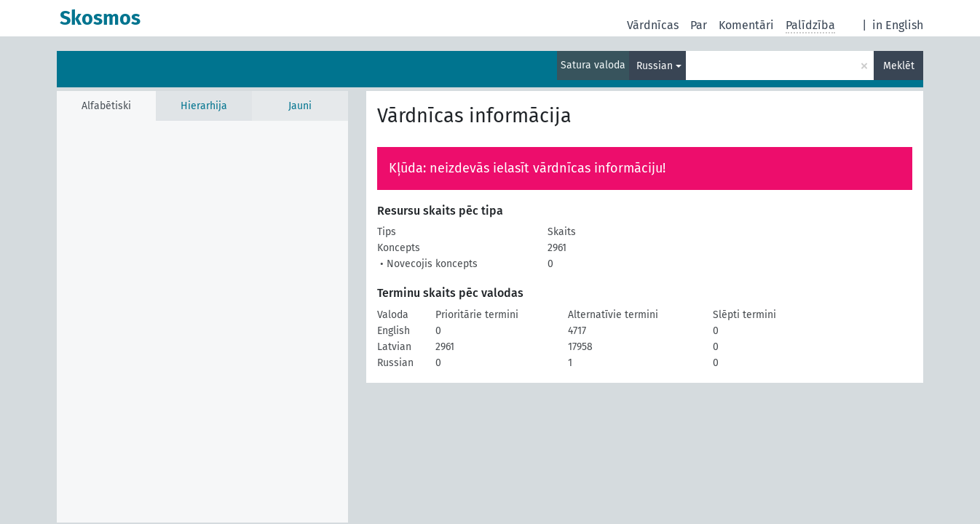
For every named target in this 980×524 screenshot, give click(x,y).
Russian (655, 66)
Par (699, 25)
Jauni (300, 106)
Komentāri (746, 25)
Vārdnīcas (653, 25)
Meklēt (899, 66)
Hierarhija (204, 106)
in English (898, 25)
